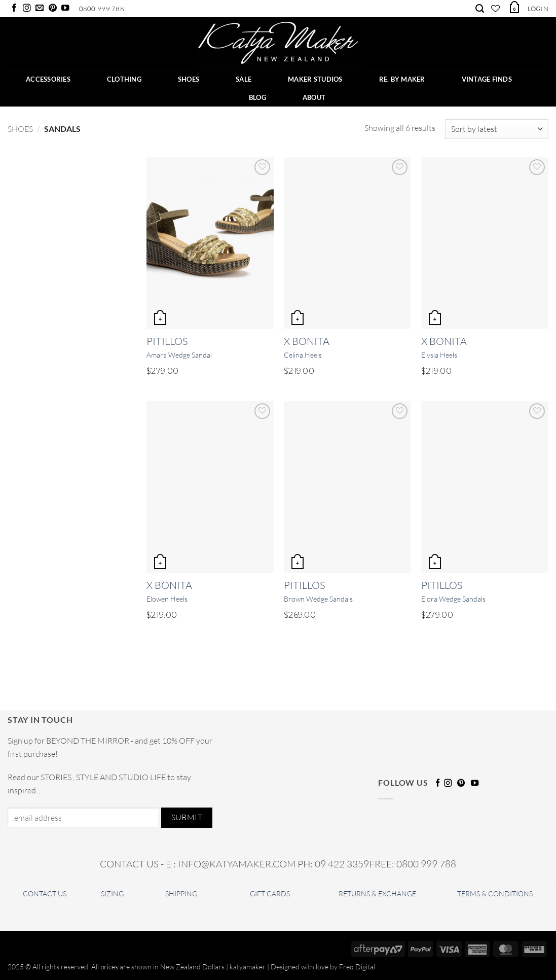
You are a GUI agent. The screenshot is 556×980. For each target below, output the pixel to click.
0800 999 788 (102, 9)
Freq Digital (357, 967)
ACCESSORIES (48, 79)
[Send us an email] (40, 8)
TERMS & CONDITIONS (495, 894)
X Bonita (307, 341)
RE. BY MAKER (402, 79)
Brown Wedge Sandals (318, 599)
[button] (514, 7)
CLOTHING (124, 79)
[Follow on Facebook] (14, 8)
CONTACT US (45, 894)
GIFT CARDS (270, 894)
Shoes (20, 129)
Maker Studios (315, 79)
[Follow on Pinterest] (53, 8)
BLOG (257, 97)
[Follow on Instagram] (27, 8)
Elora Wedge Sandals (453, 599)
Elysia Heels (439, 355)
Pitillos (167, 341)
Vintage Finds (487, 79)
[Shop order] (497, 129)
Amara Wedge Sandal (179, 355)
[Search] (480, 9)
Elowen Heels (167, 599)
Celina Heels (303, 355)
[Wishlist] (495, 9)
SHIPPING (181, 894)
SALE (244, 79)
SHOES (189, 79)
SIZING (112, 894)
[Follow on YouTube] (65, 8)
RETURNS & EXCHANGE (377, 894)
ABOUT (314, 97)
